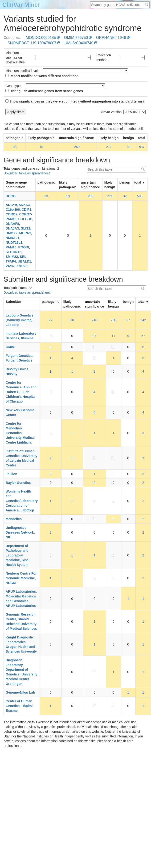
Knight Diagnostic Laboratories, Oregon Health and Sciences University (21, 644)
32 (129, 147)
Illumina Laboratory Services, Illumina (21, 336)
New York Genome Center (20, 412)
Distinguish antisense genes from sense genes (44, 91)
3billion (11, 474)
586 (140, 196)
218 (94, 320)
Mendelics (14, 519)
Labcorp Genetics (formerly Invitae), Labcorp (20, 320)
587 (142, 147)
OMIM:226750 (76, 38)
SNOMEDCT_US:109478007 (32, 43)
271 (109, 147)
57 (143, 336)
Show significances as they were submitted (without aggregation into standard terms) (75, 101)
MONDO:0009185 (41, 38)
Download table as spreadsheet (27, 173)
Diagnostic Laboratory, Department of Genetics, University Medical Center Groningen (22, 672)
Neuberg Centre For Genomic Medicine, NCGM (21, 578)
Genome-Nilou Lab (20, 692)
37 (94, 336)
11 (114, 336)
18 (41, 147)
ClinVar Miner (21, 5)
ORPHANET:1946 (111, 38)
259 (91, 196)
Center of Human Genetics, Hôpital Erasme (19, 706)
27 (51, 320)
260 (77, 147)
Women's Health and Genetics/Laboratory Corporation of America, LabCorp (22, 501)
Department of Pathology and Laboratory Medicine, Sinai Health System (18, 555)
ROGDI (11, 196)
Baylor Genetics (18, 483)
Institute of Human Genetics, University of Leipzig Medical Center (22, 458)
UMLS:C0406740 (79, 43)
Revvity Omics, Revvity (17, 371)
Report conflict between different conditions (42, 76)
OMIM (10, 347)
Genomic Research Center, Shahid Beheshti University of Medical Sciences (21, 621)
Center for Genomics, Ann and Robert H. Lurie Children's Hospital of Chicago (21, 392)
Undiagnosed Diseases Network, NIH (20, 532)
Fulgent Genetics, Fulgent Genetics (19, 358)
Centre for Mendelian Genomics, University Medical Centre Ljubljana (20, 433)
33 (15, 147)
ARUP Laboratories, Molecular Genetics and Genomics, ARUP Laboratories (21, 599)
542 (143, 320)
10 (72, 320)
